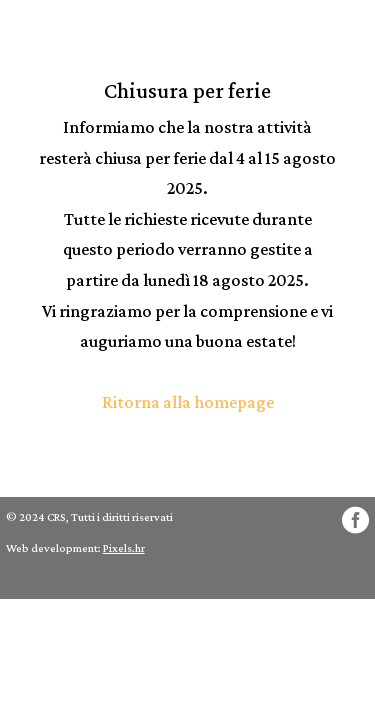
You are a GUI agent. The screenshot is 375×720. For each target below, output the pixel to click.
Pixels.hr (124, 548)
